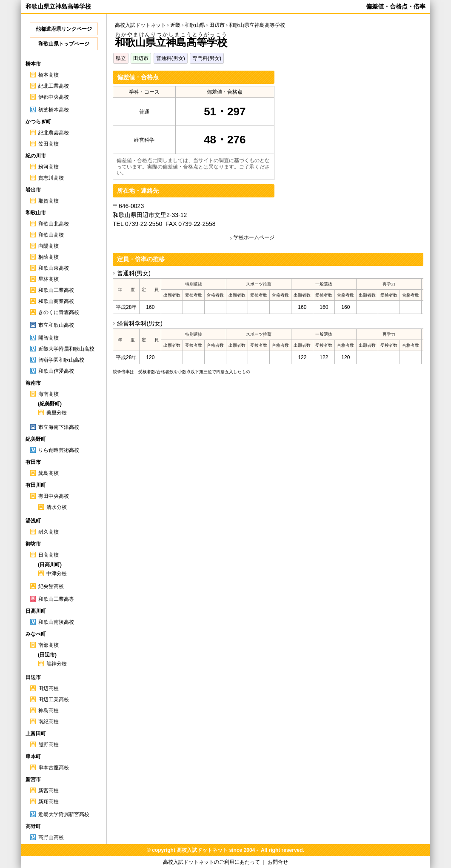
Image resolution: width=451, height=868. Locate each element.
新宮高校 (49, 791)
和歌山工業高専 (56, 599)
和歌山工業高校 (56, 290)
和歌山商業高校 (56, 301)
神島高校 (49, 711)
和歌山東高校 (54, 268)
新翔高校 (49, 802)
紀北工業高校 (54, 86)
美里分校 (57, 413)
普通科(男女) (171, 58)
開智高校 (49, 338)
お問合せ (278, 862)
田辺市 (141, 58)
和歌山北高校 (54, 224)
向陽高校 (49, 246)
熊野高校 (49, 745)
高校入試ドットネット (140, 25)
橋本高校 (49, 75)
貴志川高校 (51, 178)
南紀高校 (49, 722)
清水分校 (57, 507)
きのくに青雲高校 (59, 312)
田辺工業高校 (54, 700)
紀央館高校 (51, 586)
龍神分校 (57, 664)
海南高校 (49, 394)
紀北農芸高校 (54, 133)
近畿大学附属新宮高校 (64, 814)
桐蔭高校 (49, 257)
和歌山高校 (51, 235)
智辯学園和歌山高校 (61, 360)
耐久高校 (49, 532)
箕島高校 (49, 473)
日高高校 (49, 555)
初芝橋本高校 (54, 110)
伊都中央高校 (54, 97)
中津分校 (57, 574)
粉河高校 (49, 167)
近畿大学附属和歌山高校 (66, 349)
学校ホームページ (254, 237)
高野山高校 (51, 837)
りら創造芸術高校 (59, 450)
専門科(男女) (207, 58)
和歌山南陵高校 (56, 622)
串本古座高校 (54, 768)
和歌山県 (195, 25)
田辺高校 (49, 688)
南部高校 (49, 645)
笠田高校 (49, 144)
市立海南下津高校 (59, 427)
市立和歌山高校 (56, 325)
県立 (121, 58)
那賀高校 (49, 201)
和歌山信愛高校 (56, 371)
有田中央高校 (54, 496)
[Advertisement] (352, 130)
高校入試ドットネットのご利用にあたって (211, 862)
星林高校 (49, 279)
